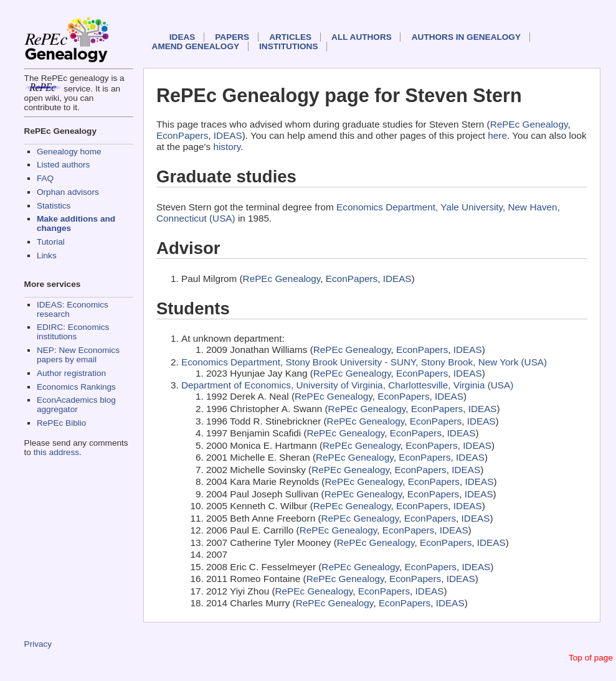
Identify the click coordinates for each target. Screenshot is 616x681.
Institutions (288, 46)
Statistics (54, 206)
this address (56, 452)
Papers (232, 37)
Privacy (38, 644)
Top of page (591, 658)
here (497, 135)
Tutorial (51, 242)
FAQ (45, 178)
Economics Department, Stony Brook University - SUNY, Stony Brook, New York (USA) (364, 362)
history (227, 147)
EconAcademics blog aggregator (76, 405)
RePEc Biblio (61, 423)
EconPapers (182, 135)
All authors (362, 37)
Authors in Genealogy (466, 37)
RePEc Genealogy (529, 124)
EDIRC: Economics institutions (73, 332)
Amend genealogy (196, 46)
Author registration (71, 373)
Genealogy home (69, 152)
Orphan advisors (68, 192)
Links (47, 256)
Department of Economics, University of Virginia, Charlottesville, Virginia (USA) (347, 385)
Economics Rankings (76, 387)
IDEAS (182, 37)
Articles (290, 37)
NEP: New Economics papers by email (78, 355)
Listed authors (63, 165)
